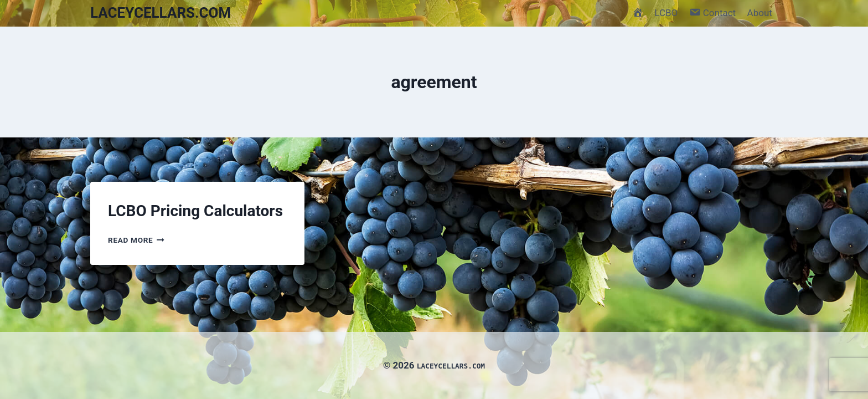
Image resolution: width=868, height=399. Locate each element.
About (760, 13)
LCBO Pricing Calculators (195, 211)
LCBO (666, 13)
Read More (136, 240)
